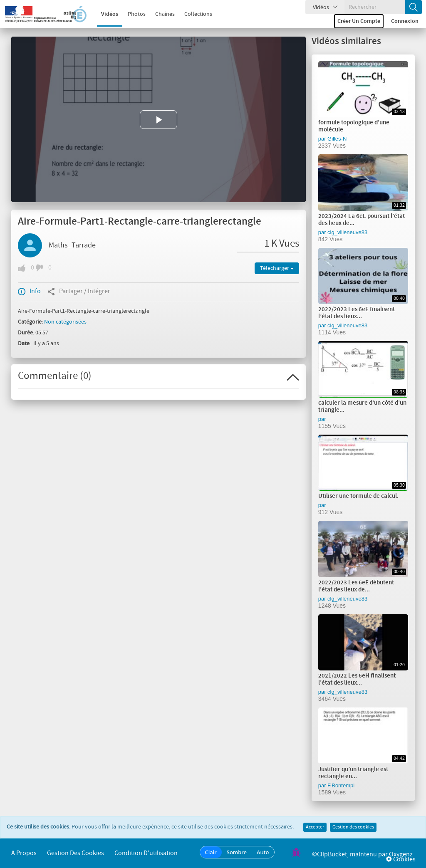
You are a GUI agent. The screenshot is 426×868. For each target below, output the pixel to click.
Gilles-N (337, 139)
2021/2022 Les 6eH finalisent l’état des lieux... (357, 679)
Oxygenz (401, 854)
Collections (193, 14)
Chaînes (160, 14)
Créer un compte (359, 21)
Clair (211, 852)
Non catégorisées (65, 322)
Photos (131, 14)
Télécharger (277, 268)
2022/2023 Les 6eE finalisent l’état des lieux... (357, 313)
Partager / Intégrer (79, 292)
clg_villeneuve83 (347, 232)
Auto (263, 852)
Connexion (405, 21)
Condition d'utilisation (146, 853)
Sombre (237, 852)
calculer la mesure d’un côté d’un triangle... (362, 407)
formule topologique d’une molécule (354, 126)
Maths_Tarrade (72, 245)
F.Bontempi (341, 785)
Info (29, 292)
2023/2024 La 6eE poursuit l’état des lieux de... (362, 220)
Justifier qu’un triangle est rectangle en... (353, 773)
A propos (24, 853)
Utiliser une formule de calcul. (358, 496)
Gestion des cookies (353, 827)
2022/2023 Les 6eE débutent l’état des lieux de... (356, 586)
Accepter (315, 827)
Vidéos (104, 14)
